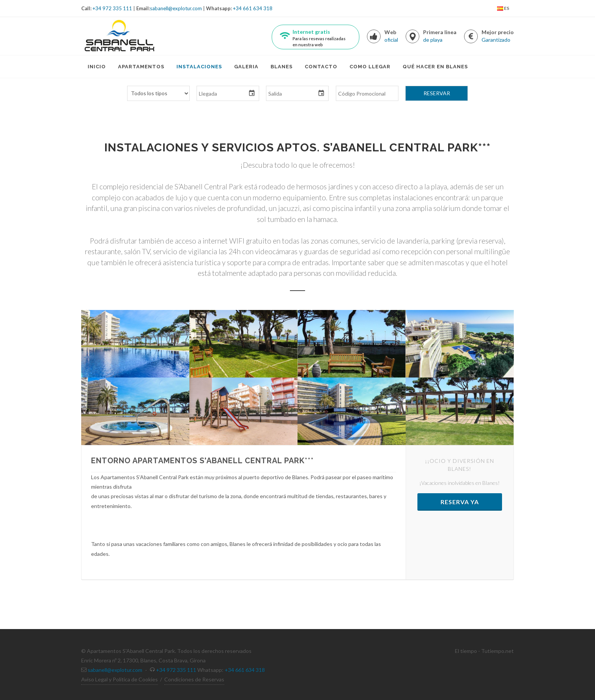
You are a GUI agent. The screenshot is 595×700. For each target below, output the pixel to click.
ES (503, 9)
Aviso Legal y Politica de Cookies (120, 679)
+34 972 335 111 (112, 8)
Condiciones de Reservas (194, 679)
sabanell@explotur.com (176, 8)
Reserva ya (460, 502)
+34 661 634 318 (253, 8)
